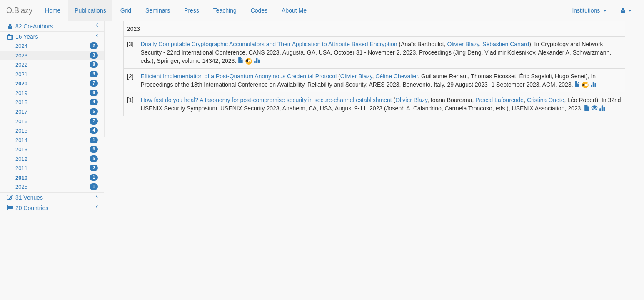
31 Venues (52, 197)
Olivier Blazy (463, 44)
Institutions (589, 10)
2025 (57, 187)
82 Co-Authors (52, 26)
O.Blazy (19, 10)
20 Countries (52, 207)
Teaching (225, 10)
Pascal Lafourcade (499, 100)
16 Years (52, 36)
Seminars (158, 10)
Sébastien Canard (506, 44)
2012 (57, 159)
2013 (57, 149)
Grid (126, 10)
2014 (57, 140)
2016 (57, 121)
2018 (57, 102)
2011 (57, 168)
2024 (57, 46)
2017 (57, 112)
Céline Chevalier (397, 76)
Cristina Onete (545, 100)
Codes (259, 10)
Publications (90, 10)
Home (53, 10)
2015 (57, 130)
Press (192, 10)
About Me (294, 10)
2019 (57, 93)
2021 (57, 74)
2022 (57, 65)
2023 (57, 55)
